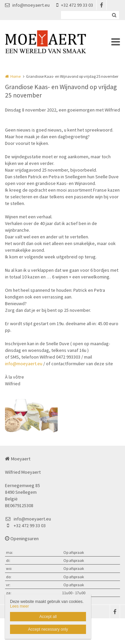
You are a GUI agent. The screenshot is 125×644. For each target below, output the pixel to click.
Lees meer (19, 606)
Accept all (48, 617)
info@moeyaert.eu (27, 5)
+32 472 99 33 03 (75, 5)
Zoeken (114, 15)
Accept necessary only (48, 629)
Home (15, 76)
